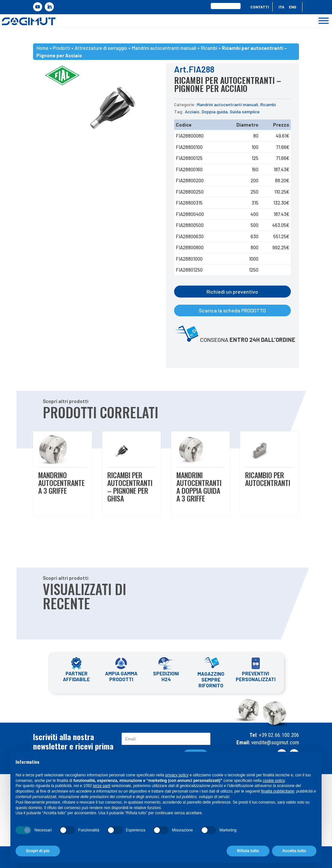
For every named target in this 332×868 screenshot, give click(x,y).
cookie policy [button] (274, 781)
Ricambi (268, 104)
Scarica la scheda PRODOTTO (232, 310)
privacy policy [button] (177, 775)
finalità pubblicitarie (278, 791)
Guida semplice (245, 112)
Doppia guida (215, 112)
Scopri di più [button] (38, 851)
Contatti (260, 7)
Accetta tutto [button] (294, 851)
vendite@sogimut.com (274, 742)
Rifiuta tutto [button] (248, 851)
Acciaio (192, 112)
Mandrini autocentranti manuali (227, 104)
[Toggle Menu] (324, 21)
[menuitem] (281, 8)
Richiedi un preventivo (232, 292)
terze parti (102, 786)
